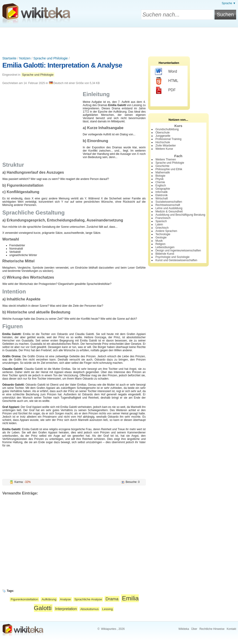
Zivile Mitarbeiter (166, 146)
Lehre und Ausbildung (169, 208)
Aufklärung (49, 599)
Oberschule (163, 133)
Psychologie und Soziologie (173, 257)
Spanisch (161, 221)
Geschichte (162, 166)
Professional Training (169, 139)
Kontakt (231, 629)
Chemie (160, 182)
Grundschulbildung (167, 129)
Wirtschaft (162, 198)
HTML (167, 81)
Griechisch (162, 228)
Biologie (160, 176)
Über (194, 629)
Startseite (9, 58)
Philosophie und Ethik (169, 169)
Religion (160, 244)
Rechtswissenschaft (168, 205)
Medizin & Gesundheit (169, 211)
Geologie (161, 237)
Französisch (163, 218)
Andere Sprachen (166, 231)
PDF (165, 90)
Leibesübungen (165, 247)
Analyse (65, 599)
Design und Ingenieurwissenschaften (178, 250)
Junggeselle (163, 136)
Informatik (162, 192)
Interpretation (66, 609)
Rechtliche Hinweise (212, 629)
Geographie (163, 189)
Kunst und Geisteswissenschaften (176, 260)
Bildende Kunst (165, 254)
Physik (160, 179)
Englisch (161, 185)
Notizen (25, 58)
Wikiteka (184, 629)
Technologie (163, 234)
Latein (159, 224)
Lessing (107, 609)
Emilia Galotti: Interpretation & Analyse (62, 65)
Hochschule (163, 142)
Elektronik (162, 195)
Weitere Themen (166, 159)
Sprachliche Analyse (88, 599)
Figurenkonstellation (24, 599)
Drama (112, 599)
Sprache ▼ (229, 3)
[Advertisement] (119, 40)
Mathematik (163, 172)
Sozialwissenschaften (169, 202)
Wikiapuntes (109, 629)
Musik (159, 241)
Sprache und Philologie (51, 58)
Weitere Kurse (164, 149)
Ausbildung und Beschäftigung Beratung (180, 215)
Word (166, 72)
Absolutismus (89, 609)
